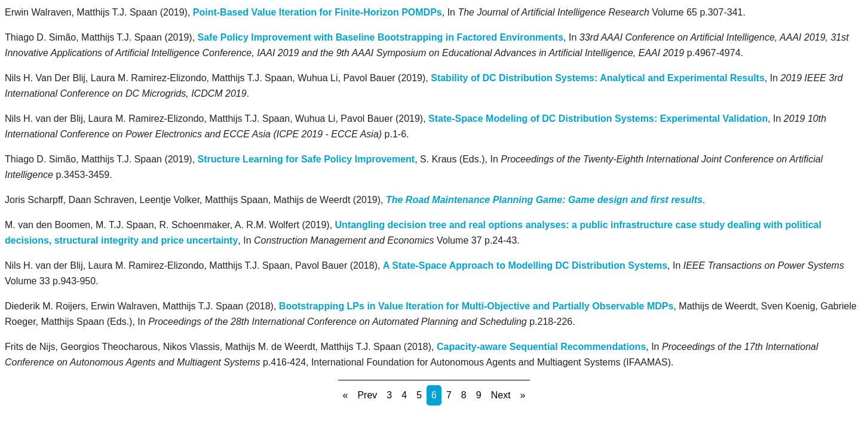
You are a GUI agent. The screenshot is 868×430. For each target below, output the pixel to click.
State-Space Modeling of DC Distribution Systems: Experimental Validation (598, 119)
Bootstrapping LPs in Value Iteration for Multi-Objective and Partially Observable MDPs (476, 306)
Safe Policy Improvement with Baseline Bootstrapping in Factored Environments (381, 37)
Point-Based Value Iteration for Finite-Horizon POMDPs (318, 12)
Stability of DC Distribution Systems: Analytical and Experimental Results (598, 78)
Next (501, 395)
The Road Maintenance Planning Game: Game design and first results (544, 200)
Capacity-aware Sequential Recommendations (541, 347)
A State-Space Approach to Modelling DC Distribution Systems (525, 265)
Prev (367, 395)
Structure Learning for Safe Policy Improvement (306, 159)
